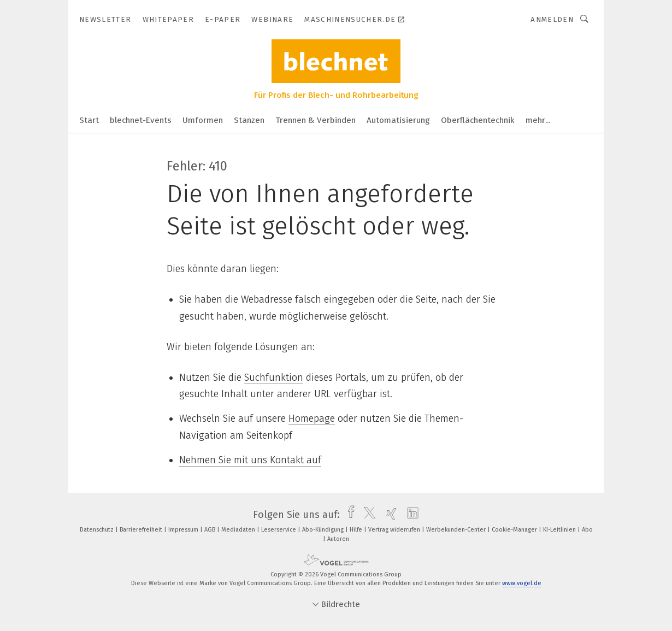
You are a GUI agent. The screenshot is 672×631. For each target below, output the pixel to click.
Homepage (312, 418)
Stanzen (249, 120)
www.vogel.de (522, 583)
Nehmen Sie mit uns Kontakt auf (250, 460)
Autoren (338, 539)
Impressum (184, 530)
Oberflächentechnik (478, 120)
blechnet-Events (141, 120)
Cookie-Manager (515, 530)
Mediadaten (239, 530)
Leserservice (279, 530)
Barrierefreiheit (142, 530)
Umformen (203, 120)
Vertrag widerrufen (395, 530)
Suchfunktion (274, 378)
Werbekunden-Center (457, 530)
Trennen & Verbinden (316, 120)
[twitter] (367, 515)
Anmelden (552, 19)
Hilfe (357, 530)
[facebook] (348, 515)
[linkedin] (410, 515)
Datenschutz (98, 530)
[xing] (389, 515)
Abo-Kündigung (324, 530)
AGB (211, 530)
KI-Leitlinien (560, 530)
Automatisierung (398, 120)
